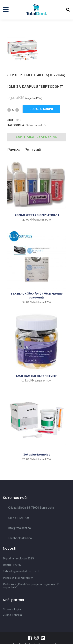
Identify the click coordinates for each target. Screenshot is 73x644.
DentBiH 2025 (12, 565)
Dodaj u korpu (41, 109)
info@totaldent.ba (19, 528)
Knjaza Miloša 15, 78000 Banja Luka (31, 508)
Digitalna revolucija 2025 (18, 558)
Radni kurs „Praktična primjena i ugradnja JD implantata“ (31, 586)
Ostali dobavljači (36, 125)
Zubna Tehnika (12, 615)
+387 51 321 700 (18, 518)
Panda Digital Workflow (18, 578)
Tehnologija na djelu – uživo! (21, 571)
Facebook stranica (20, 538)
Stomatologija (12, 609)
